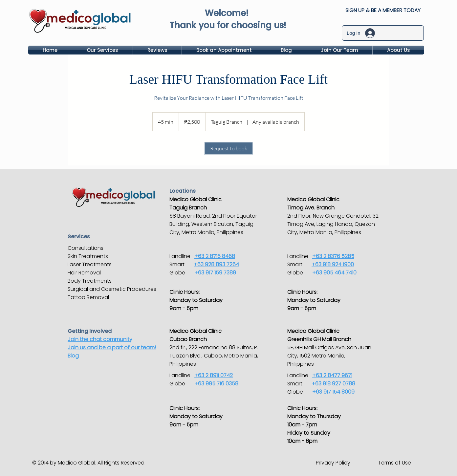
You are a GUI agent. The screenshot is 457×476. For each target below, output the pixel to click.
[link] (229, 148)
